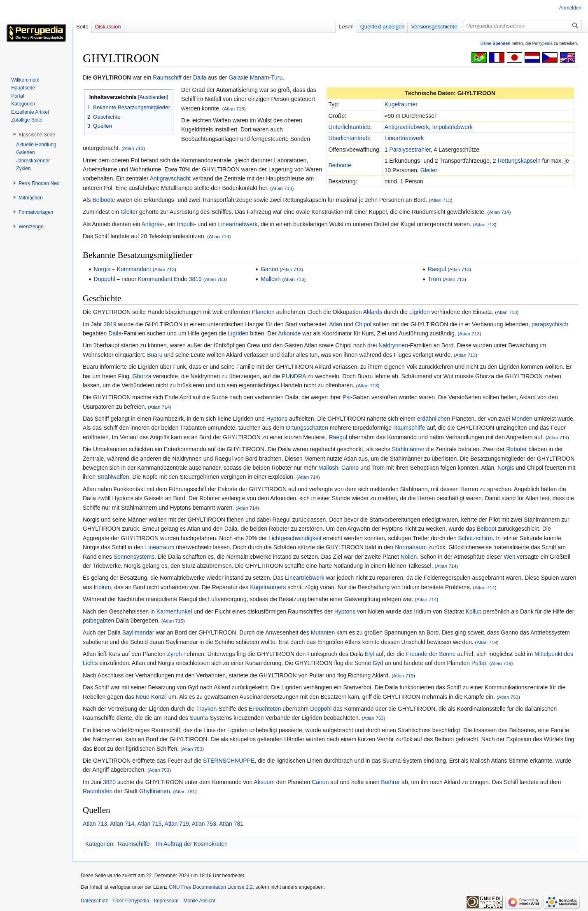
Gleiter (429, 170)
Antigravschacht (170, 178)
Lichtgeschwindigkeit (295, 538)
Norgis (102, 269)
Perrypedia (542, 43)
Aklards (373, 312)
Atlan (336, 324)
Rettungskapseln (519, 161)
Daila (200, 77)
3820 (109, 782)
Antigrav (152, 224)
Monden (522, 419)
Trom (434, 279)
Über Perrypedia (131, 901)
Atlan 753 (215, 279)
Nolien (409, 557)
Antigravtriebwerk (407, 127)
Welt (509, 557)
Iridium (102, 587)
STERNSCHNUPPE (229, 761)
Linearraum (160, 547)
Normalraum (411, 547)
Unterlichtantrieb (350, 127)
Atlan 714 (499, 212)
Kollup (474, 611)
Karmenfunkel (174, 611)
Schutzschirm (476, 538)
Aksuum (264, 782)
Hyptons (277, 419)
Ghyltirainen (155, 791)
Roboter (516, 449)
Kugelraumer (401, 104)
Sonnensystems (134, 557)
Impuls (185, 224)
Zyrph (175, 654)
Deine (496, 43)
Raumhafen (98, 791)
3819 (195, 279)
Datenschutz (94, 901)
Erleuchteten (265, 709)
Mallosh (271, 279)
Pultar (479, 663)
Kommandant (134, 269)
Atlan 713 (234, 109)
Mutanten (323, 632)
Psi (346, 397)
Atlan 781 (185, 791)
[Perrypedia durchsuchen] (523, 26)
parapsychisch (550, 324)
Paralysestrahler (410, 150)
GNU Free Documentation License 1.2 (211, 887)
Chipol (363, 324)
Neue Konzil (151, 697)
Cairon (320, 782)
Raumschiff (167, 77)
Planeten (263, 312)
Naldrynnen (393, 345)
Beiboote (340, 165)
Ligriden (420, 312)
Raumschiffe (409, 428)
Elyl (370, 654)
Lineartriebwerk (404, 138)
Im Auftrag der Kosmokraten (192, 844)
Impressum (166, 901)
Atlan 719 (486, 642)
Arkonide (289, 333)
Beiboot (486, 529)
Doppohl (105, 279)
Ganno (269, 269)
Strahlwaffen (113, 477)
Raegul (437, 269)
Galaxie (238, 77)
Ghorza (142, 376)
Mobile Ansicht (199, 901)
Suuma (199, 718)
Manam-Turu (266, 77)
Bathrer (390, 782)
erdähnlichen (434, 419)
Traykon (206, 709)
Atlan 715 (173, 621)
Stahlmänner (408, 449)
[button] (37, 135)
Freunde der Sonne (431, 654)
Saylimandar (138, 632)
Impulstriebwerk (453, 127)
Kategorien (99, 844)
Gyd (378, 663)
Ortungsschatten (307, 428)
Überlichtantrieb (349, 138)
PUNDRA (294, 376)
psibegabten (98, 621)
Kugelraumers (268, 587)
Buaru (155, 355)
